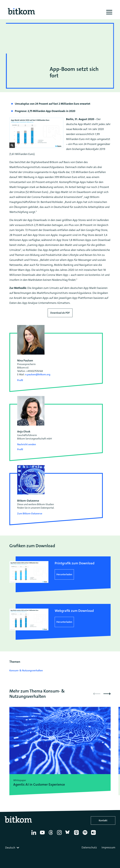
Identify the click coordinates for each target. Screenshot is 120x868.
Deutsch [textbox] (10, 848)
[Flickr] (94, 835)
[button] (107, 694)
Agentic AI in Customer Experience (39, 785)
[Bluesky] (68, 835)
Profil (20, 380)
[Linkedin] (34, 835)
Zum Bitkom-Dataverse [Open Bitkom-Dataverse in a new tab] (30, 513)
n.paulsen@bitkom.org (38, 374)
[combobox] (12, 848)
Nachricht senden (27, 444)
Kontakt (103, 820)
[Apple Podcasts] (77, 835)
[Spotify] (86, 835)
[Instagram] (60, 835)
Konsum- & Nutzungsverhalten (26, 670)
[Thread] (51, 835)
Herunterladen (64, 574)
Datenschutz (89, 847)
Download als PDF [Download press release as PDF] (60, 313)
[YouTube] (43, 835)
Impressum (108, 847)
